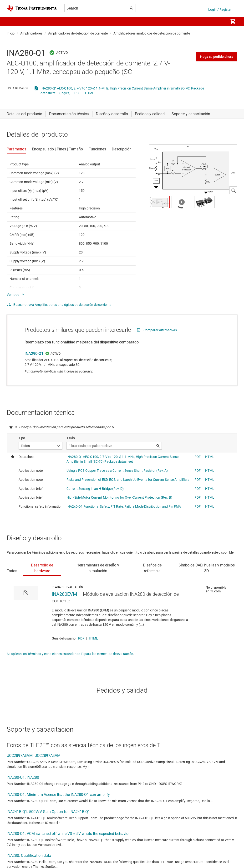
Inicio (11, 33)
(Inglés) (65, 93)
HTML (90, 93)
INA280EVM (64, 594)
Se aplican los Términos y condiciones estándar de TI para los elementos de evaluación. (70, 654)
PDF (77, 93)
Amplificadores (31, 33)
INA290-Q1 (34, 354)
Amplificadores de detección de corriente (78, 33)
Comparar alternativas (160, 330)
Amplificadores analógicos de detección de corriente (152, 33)
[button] (11, 21)
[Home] (32, 8)
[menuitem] (219, 21)
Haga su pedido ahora (217, 57)
